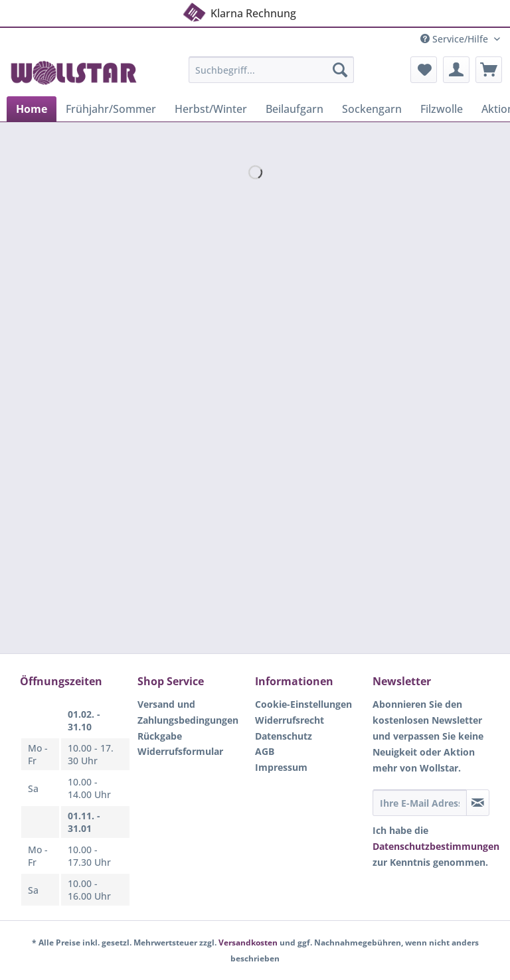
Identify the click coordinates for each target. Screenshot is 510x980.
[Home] (32, 109)
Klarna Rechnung (239, 12)
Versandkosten (248, 942)
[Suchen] (340, 70)
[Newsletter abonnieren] (478, 803)
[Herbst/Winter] (211, 109)
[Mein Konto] (456, 70)
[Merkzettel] (424, 70)
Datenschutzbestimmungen (436, 846)
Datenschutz (284, 736)
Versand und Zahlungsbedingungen (188, 712)
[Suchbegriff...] (272, 70)
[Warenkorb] (489, 70)
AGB (265, 751)
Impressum (281, 767)
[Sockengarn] (372, 109)
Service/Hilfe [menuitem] (456, 39)
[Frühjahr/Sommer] (111, 109)
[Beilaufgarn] (295, 109)
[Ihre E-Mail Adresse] (420, 803)
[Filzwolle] (442, 109)
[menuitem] (272, 76)
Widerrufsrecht (290, 720)
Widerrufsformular (180, 751)
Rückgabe (160, 736)
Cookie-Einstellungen (303, 704)
